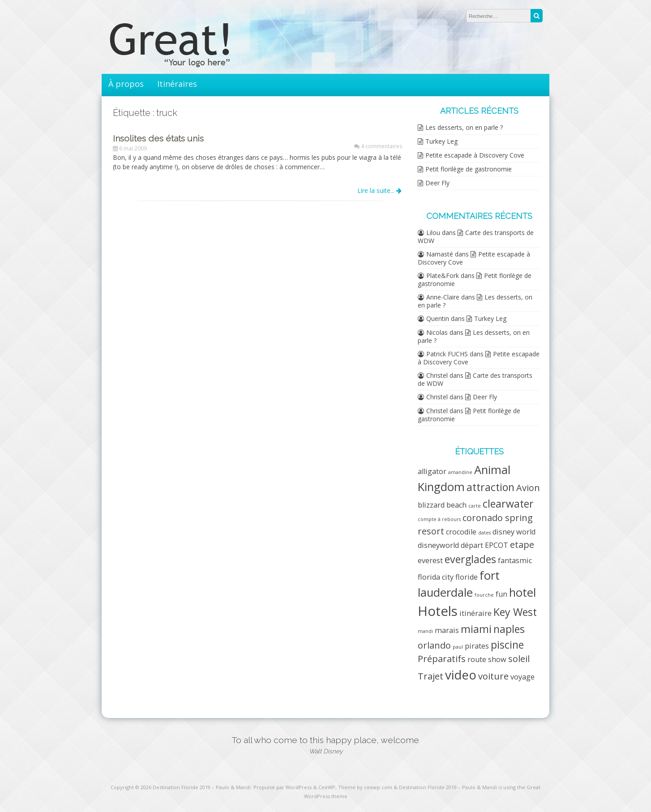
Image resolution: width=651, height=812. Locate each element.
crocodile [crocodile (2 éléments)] (461, 532)
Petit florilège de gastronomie (469, 169)
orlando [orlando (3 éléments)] (434, 645)
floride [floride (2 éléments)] (467, 577)
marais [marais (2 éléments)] (447, 630)
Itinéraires (177, 84)
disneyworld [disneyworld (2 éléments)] (438, 545)
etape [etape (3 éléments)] (522, 545)
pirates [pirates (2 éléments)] (477, 646)
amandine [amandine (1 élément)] (460, 472)
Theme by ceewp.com (365, 787)
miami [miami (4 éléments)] (476, 629)
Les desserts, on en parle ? (464, 127)
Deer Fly (437, 183)
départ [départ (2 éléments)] (472, 545)
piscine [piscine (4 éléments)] (507, 645)
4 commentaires (381, 146)
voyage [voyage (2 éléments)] (523, 677)
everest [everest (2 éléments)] (430, 560)
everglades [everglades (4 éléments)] (470, 559)
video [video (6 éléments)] (461, 675)
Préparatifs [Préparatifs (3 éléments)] (442, 659)
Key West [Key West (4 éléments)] (515, 612)
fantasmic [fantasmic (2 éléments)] (515, 560)
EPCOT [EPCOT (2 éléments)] (497, 545)
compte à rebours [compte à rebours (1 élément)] (439, 519)
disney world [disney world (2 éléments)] (514, 532)
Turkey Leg (441, 141)
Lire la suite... (379, 190)
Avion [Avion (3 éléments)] (528, 488)
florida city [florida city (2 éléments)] (436, 577)
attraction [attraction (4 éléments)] (490, 487)
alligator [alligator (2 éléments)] (432, 471)
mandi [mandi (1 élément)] (425, 631)
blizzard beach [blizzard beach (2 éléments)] (442, 505)
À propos (126, 84)
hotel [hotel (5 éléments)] (523, 592)
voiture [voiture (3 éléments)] (493, 676)
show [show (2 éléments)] (497, 659)
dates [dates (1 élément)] (484, 533)
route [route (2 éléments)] (477, 659)
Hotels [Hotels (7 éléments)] (438, 611)
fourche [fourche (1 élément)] (484, 595)
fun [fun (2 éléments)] (501, 594)
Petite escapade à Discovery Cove (475, 155)
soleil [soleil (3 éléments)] (519, 659)
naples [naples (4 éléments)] (509, 629)
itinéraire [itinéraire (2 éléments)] (475, 613)
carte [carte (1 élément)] (475, 506)
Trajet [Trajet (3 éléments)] (430, 676)
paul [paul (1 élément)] (458, 647)
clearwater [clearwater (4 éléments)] (508, 504)
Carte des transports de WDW (476, 237)
